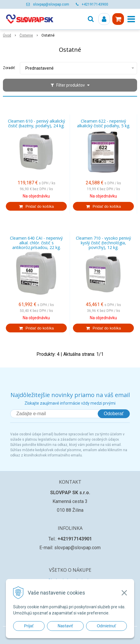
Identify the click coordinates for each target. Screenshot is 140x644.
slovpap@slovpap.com (51, 4)
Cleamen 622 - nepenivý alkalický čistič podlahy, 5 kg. (104, 123)
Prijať (29, 626)
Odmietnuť (106, 626)
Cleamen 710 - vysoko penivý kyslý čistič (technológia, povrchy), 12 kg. (103, 243)
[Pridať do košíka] (36, 206)
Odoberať (114, 414)
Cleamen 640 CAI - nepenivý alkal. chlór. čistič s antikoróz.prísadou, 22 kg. (36, 243)
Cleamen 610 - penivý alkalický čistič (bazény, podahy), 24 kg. (36, 123)
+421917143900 (95, 4)
